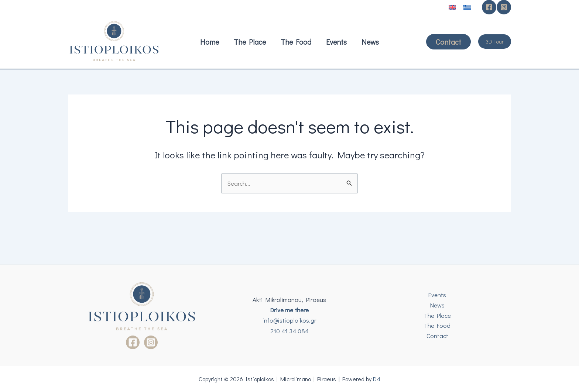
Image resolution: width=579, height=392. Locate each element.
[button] (448, 42)
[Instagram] (504, 7)
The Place (437, 315)
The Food (437, 326)
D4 (377, 379)
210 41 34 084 (289, 331)
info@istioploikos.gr (289, 320)
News (437, 305)
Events (437, 294)
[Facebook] (489, 7)
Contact (437, 336)
